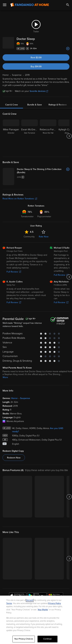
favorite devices (39, 91)
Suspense (25, 435)
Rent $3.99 (36, 58)
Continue (47, 639)
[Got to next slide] (69, 136)
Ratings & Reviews (58, 105)
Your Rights (43, 610)
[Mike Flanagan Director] (11, 136)
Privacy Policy (55, 603)
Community (29, 274)
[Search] (68, 5)
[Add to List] (68, 49)
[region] (36, 620)
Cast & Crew (11, 105)
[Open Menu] (5, 5)
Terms (9, 603)
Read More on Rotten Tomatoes (20, 236)
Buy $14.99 (36, 67)
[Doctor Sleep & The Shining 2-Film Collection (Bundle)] (56, 172)
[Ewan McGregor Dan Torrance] (30, 136)
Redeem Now (14, 495)
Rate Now (44, 274)
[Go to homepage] (30, 5)
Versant (30, 600)
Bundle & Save (35, 105)
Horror (14, 435)
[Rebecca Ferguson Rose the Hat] (48, 136)
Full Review (14, 309)
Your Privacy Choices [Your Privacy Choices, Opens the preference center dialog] (24, 639)
